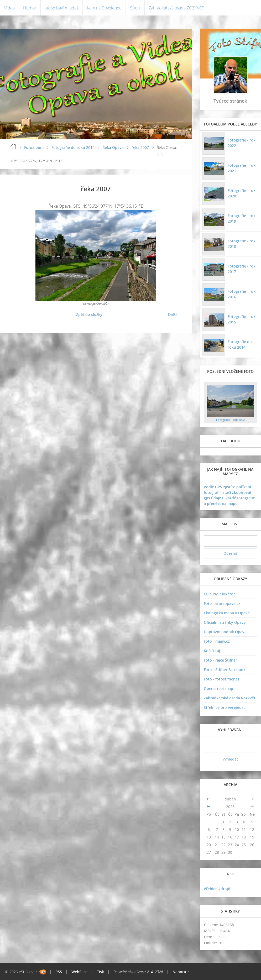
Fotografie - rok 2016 (242, 294)
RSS (59, 972)
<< (209, 799)
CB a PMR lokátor (219, 594)
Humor (30, 8)
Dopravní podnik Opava (225, 632)
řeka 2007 (140, 148)
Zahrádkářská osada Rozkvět (230, 698)
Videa (9, 8)
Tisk (100, 972)
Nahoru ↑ (181, 972)
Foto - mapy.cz (217, 641)
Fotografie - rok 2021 (242, 168)
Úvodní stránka (13, 147)
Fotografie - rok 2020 (242, 193)
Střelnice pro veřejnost (224, 708)
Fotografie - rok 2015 (242, 319)
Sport (135, 8)
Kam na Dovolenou (104, 8)
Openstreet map (218, 689)
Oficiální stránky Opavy (225, 623)
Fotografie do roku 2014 (73, 148)
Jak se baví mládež (62, 8)
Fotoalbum (34, 148)
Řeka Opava (113, 148)
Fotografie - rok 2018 (242, 244)
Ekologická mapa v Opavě (227, 613)
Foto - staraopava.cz (222, 604)
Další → (175, 314)
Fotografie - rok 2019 (242, 218)
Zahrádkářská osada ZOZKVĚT (176, 8)
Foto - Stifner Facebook (225, 670)
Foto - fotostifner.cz (222, 679)
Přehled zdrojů (217, 889)
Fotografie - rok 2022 (242, 143)
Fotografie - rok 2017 (242, 269)
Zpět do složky (89, 314)
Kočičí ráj (212, 651)
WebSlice (79, 972)
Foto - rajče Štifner (220, 660)
